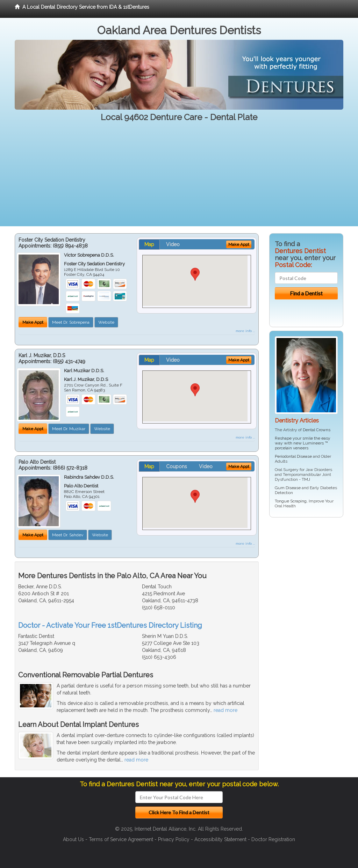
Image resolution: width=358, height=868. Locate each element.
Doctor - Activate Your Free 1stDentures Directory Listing (110, 625)
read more (225, 710)
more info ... (245, 331)
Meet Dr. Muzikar (69, 429)
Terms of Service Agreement (121, 839)
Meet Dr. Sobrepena (71, 322)
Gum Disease (288, 488)
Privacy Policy (174, 839)
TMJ (306, 479)
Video (173, 244)
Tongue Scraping (291, 501)
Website (106, 322)
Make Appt (33, 322)
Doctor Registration (273, 839)
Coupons (177, 466)
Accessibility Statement (220, 839)
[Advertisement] (179, 177)
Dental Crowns (317, 430)
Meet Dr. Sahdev (68, 535)
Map (149, 244)
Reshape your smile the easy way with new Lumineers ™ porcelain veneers (303, 443)
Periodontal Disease (293, 456)
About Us (73, 839)
